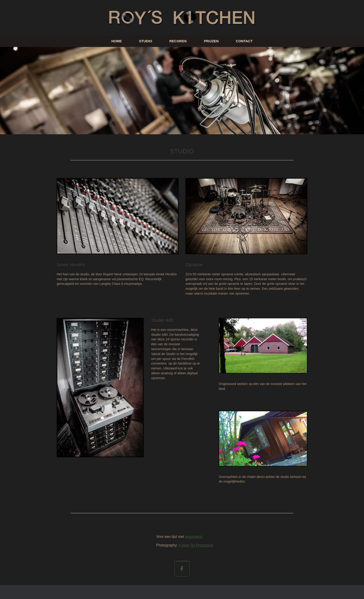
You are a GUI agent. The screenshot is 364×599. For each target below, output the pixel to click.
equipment (193, 537)
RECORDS (178, 41)
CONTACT (244, 41)
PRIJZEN (211, 41)
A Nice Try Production (196, 545)
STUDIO (146, 41)
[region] (182, 91)
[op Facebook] (182, 569)
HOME (117, 41)
